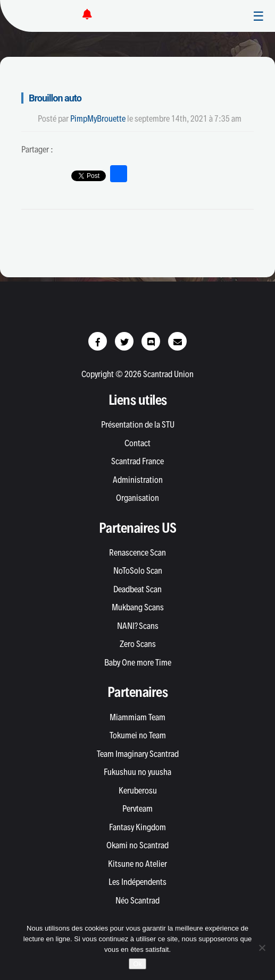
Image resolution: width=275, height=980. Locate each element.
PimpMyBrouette (98, 118)
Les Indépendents (137, 882)
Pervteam (137, 808)
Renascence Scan (137, 552)
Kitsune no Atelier (137, 864)
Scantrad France (137, 461)
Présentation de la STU (138, 424)
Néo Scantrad (137, 900)
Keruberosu (138, 790)
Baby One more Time (138, 662)
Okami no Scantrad (137, 845)
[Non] (262, 948)
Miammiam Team (137, 717)
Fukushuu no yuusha (137, 772)
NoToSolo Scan (138, 570)
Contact (137, 443)
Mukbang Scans (138, 607)
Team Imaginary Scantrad (138, 754)
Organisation (137, 498)
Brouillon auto (55, 98)
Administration (138, 480)
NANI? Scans (138, 626)
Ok (137, 964)
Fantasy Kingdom (137, 827)
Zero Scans (138, 644)
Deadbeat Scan (137, 589)
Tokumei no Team (138, 735)
